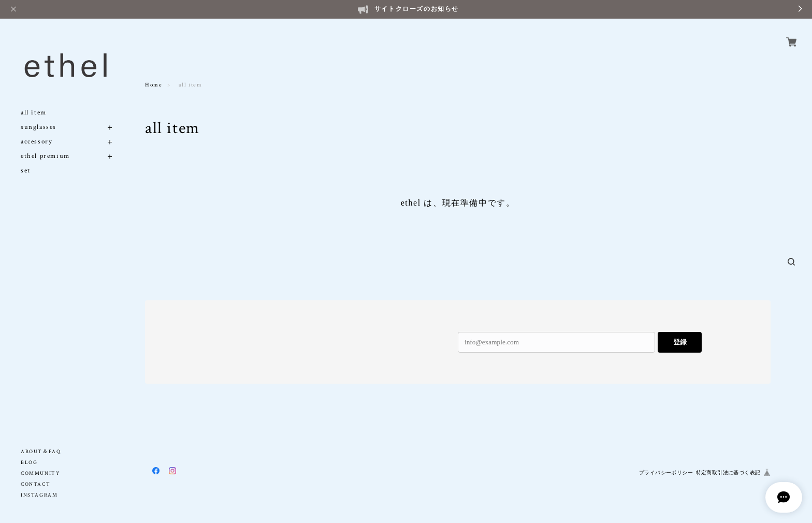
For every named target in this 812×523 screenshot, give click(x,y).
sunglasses (39, 115)
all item (34, 101)
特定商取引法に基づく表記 (728, 473)
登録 (680, 342)
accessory (37, 130)
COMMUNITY (40, 474)
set (26, 159)
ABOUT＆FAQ (41, 452)
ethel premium (45, 144)
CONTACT (35, 484)
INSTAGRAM (39, 495)
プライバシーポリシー (666, 473)
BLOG (29, 463)
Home (154, 85)
